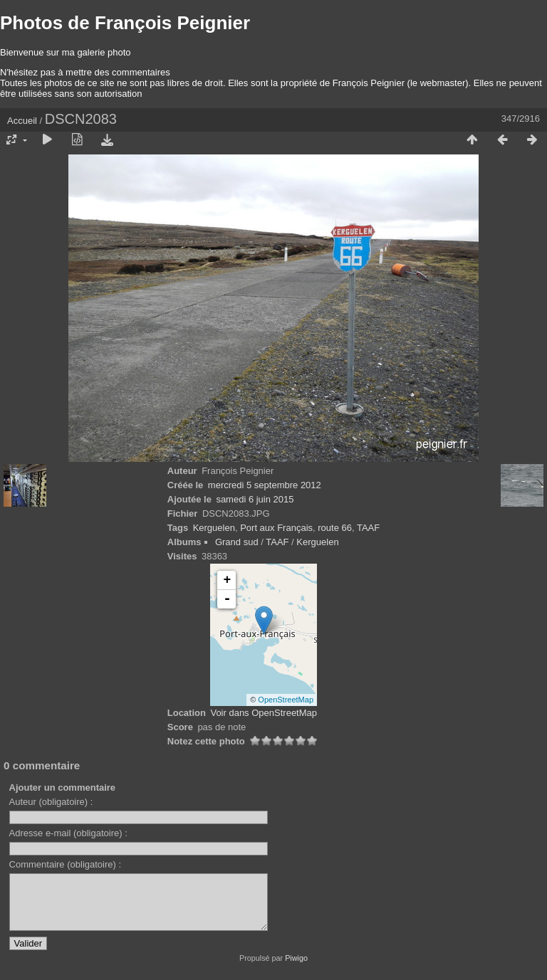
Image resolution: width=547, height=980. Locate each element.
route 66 (335, 528)
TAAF (368, 528)
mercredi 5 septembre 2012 (265, 485)
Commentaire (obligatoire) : (66, 864)
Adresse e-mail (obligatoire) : (68, 833)
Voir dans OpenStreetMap (264, 713)
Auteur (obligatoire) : (51, 802)
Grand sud (237, 542)
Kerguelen (214, 528)
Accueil (22, 121)
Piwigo (296, 969)
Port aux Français (276, 528)
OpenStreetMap (286, 700)
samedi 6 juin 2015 (255, 499)
